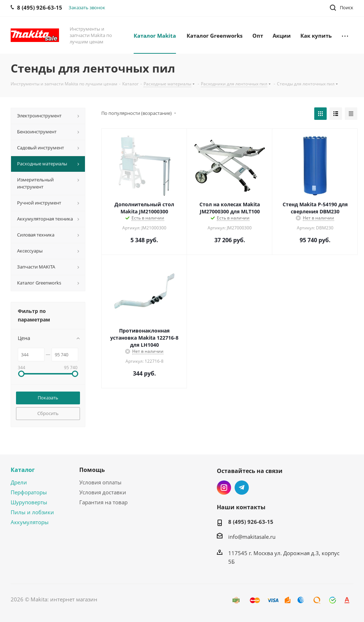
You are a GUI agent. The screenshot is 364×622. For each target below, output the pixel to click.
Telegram (242, 488)
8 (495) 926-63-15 (251, 522)
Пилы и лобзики (32, 512)
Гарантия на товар (103, 502)
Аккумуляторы (30, 522)
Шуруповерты (29, 502)
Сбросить (48, 413)
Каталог (23, 470)
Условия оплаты (100, 482)
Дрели (19, 482)
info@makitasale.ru (252, 537)
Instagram (224, 488)
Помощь (92, 470)
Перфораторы (29, 492)
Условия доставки (103, 492)
